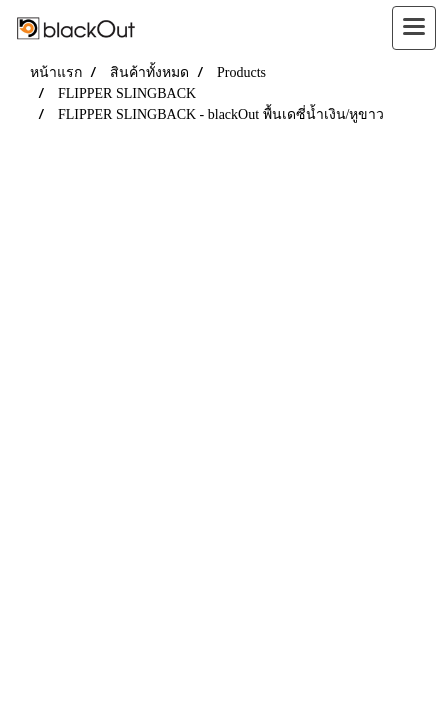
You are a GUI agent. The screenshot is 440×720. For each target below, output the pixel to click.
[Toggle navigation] (414, 28)
